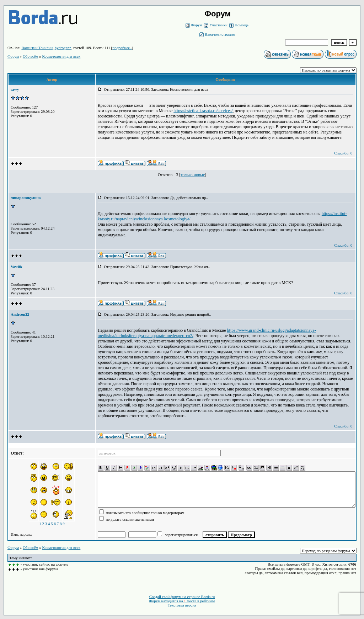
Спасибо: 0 (343, 153)
